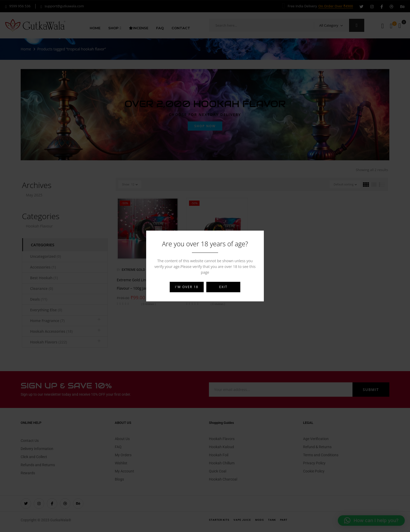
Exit (223, 287)
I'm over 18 (187, 287)
